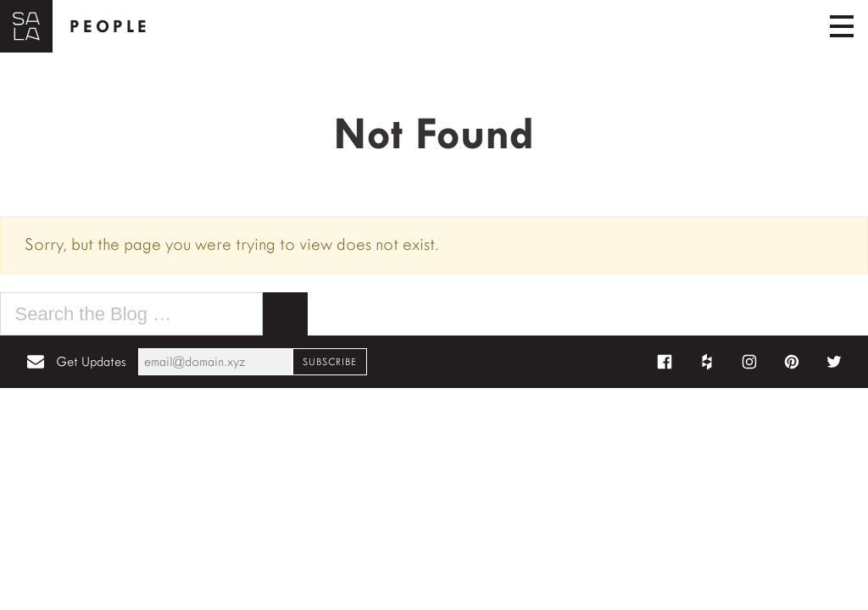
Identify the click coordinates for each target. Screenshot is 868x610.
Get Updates (91, 362)
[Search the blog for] (131, 314)
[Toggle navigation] (842, 26)
